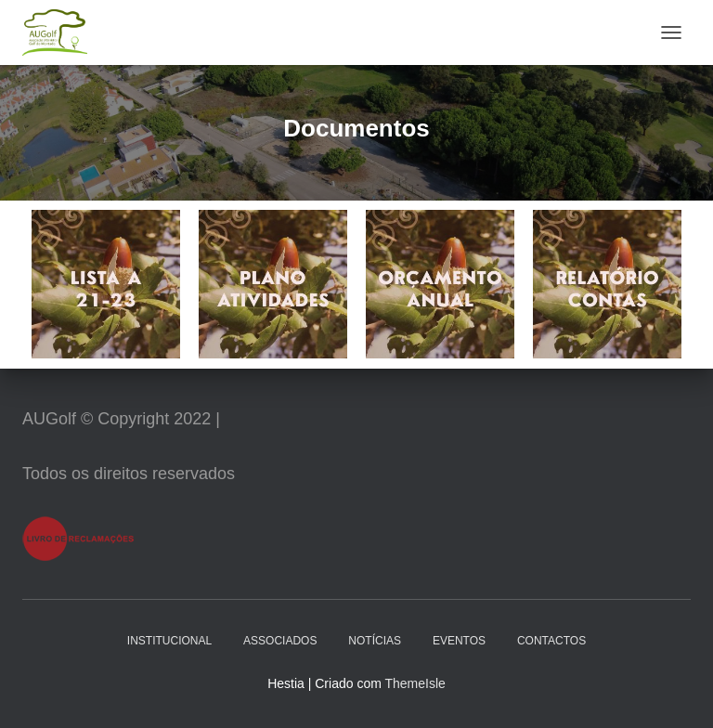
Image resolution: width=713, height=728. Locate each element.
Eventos (459, 641)
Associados (280, 641)
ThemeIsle (415, 683)
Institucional (169, 641)
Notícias (375, 641)
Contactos (551, 641)
